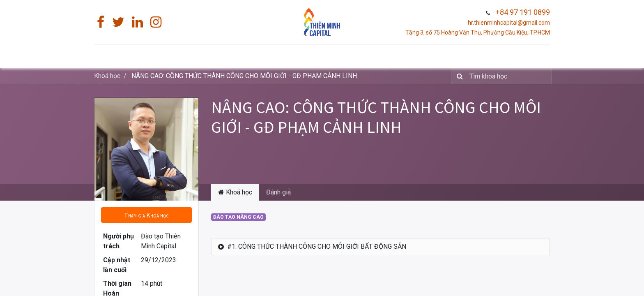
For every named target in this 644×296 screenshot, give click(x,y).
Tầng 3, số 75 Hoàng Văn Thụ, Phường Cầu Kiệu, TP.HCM (478, 32)
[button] (146, 215)
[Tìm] (458, 76)
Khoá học (107, 76)
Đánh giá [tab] (278, 192)
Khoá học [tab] (235, 192)
